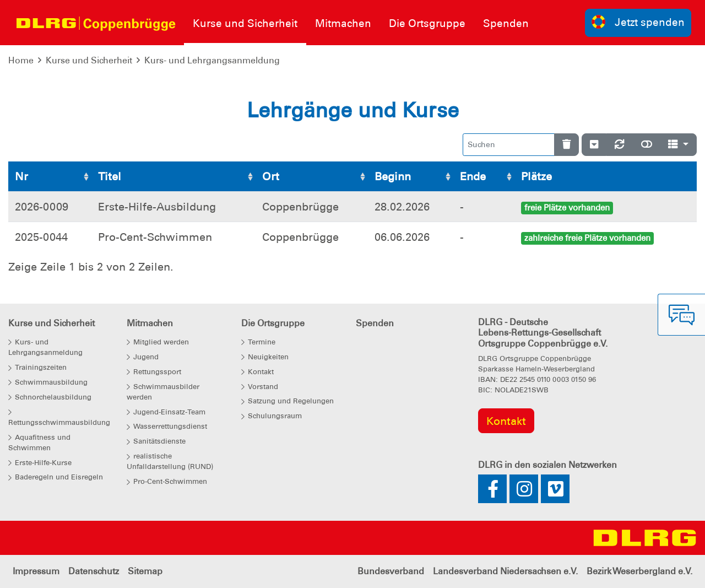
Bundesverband (391, 571)
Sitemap (145, 571)
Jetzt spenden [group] (638, 22)
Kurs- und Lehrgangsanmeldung (212, 60)
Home (21, 60)
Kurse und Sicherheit (89, 60)
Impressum (36, 571)
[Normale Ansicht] (647, 145)
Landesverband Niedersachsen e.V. (505, 571)
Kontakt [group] (506, 421)
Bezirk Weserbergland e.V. (639, 571)
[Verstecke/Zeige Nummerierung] (594, 145)
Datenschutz (94, 571)
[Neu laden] (620, 145)
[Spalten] (678, 145)
